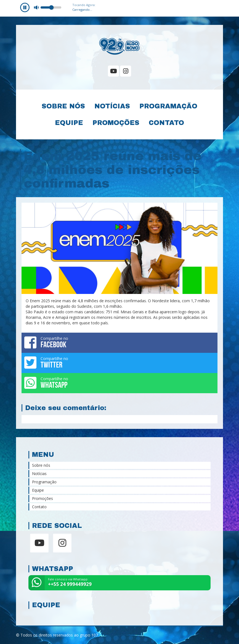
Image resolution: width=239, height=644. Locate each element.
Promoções (116, 123)
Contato (166, 123)
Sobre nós (63, 106)
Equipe (69, 123)
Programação (168, 106)
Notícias (112, 106)
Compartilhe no (119, 342)
